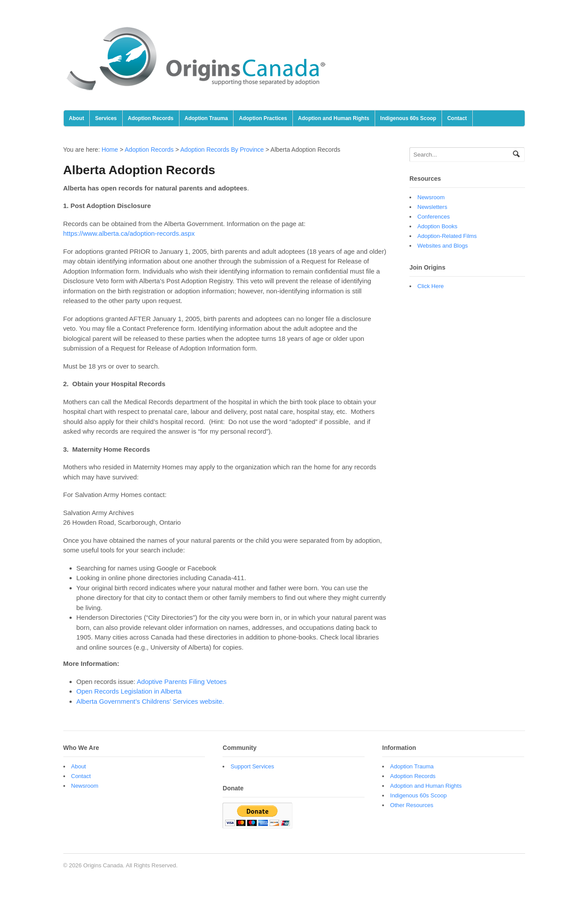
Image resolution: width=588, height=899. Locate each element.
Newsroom (431, 197)
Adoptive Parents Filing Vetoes (182, 682)
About (77, 118)
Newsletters (432, 207)
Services (106, 118)
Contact (457, 118)
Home (110, 150)
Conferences (434, 217)
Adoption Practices (263, 118)
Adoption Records (151, 118)
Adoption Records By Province (222, 150)
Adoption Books (437, 226)
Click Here (431, 286)
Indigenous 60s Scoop (408, 118)
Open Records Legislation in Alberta (129, 691)
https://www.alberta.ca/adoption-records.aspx (129, 233)
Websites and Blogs (443, 246)
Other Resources (412, 805)
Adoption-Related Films (447, 236)
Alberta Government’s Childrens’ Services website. (150, 701)
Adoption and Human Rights (334, 118)
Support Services (252, 766)
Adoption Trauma (206, 118)
